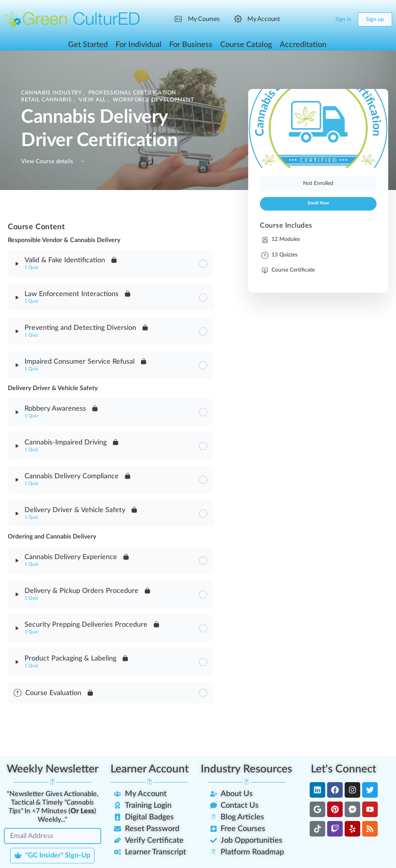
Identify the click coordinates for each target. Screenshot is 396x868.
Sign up (375, 19)
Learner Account (150, 769)
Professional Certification (133, 93)
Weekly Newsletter (53, 769)
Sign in (343, 19)
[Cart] (323, 19)
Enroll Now (318, 203)
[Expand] (17, 264)
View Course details (54, 161)
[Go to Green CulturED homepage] (72, 19)
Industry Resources (246, 769)
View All (93, 100)
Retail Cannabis (47, 100)
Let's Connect (343, 769)
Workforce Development (153, 100)
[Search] (307, 19)
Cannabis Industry (52, 93)
